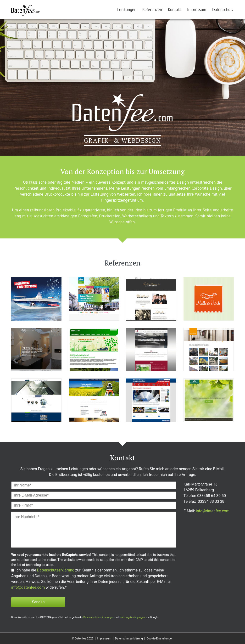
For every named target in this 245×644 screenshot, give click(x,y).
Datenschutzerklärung (56, 570)
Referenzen (152, 10)
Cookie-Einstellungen (160, 638)
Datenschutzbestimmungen (99, 617)
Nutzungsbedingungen (132, 617)
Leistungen (127, 10)
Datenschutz (223, 10)
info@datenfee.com (28, 587)
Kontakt (175, 10)
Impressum (197, 10)
